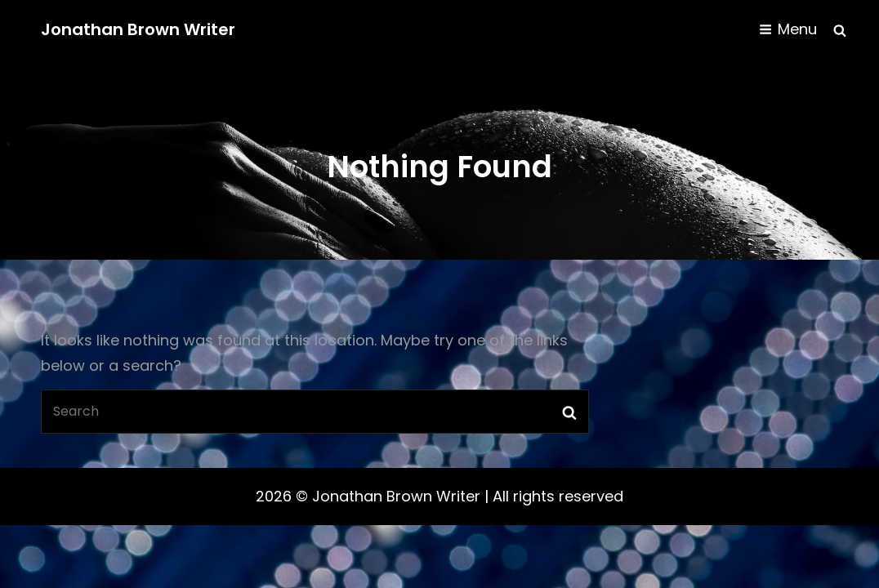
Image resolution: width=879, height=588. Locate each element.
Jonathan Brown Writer (138, 29)
